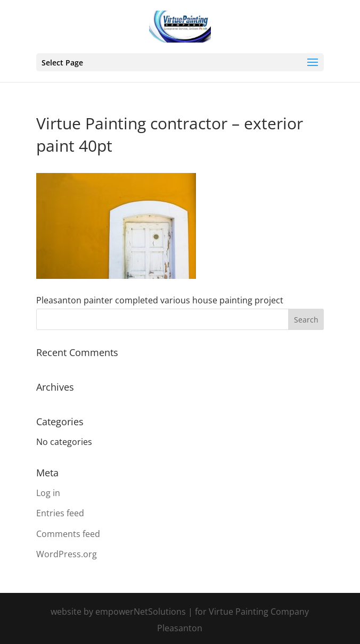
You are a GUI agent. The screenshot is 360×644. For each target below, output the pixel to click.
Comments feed (68, 534)
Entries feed (60, 513)
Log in (48, 493)
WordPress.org (67, 554)
